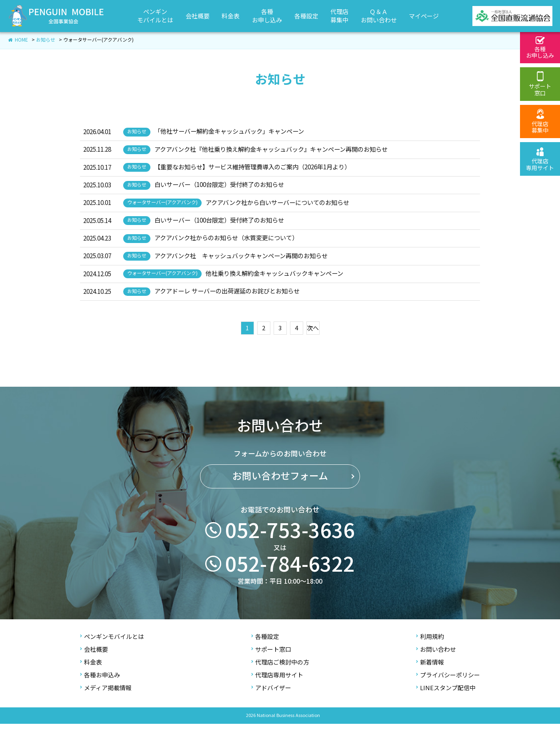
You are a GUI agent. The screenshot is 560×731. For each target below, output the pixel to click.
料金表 (91, 669)
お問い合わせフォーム (280, 491)
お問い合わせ (436, 656)
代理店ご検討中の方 (280, 669)
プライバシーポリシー (448, 682)
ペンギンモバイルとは (112, 644)
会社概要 (94, 656)
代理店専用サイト (277, 682)
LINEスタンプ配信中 (446, 695)
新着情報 (430, 669)
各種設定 (265, 644)
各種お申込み (100, 682)
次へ (313, 335)
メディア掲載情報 (106, 695)
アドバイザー (271, 695)
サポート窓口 (271, 656)
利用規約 (430, 644)
